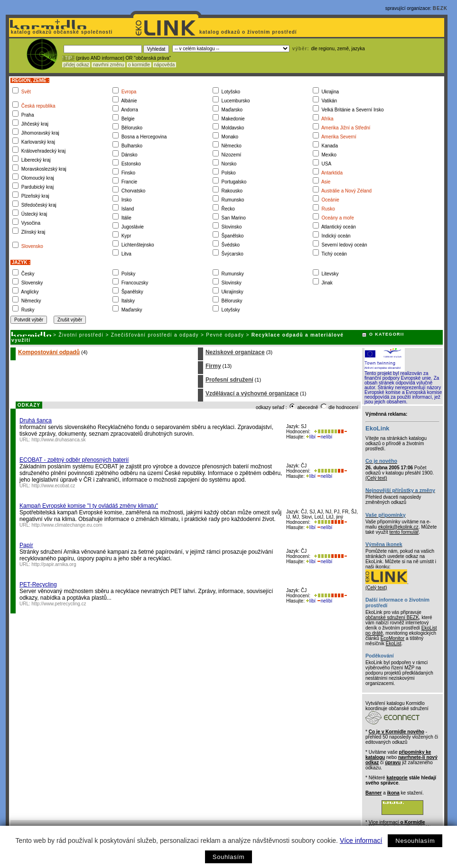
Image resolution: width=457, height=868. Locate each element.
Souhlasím (228, 857)
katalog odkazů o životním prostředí (249, 32)
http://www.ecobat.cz (54, 486)
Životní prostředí (81, 335)
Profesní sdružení (229, 380)
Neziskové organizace (235, 352)
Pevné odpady (225, 335)
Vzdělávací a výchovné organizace (252, 393)
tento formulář (404, 532)
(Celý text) (376, 478)
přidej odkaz (76, 65)
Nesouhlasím (415, 841)
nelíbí (325, 437)
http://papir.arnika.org (54, 564)
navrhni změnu (108, 65)
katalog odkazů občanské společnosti (61, 32)
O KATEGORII (387, 334)
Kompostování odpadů (49, 352)
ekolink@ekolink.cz (398, 527)
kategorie (397, 778)
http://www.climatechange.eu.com (67, 525)
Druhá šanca (36, 420)
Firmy (213, 366)
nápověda (165, 65)
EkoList (394, 644)
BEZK (440, 8)
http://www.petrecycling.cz (59, 604)
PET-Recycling (38, 585)
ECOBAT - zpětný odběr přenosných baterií (74, 460)
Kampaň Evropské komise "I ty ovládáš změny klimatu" (89, 506)
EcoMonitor (393, 638)
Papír (26, 545)
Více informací (361, 841)
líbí (311, 437)
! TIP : (68, 58)
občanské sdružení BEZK (392, 617)
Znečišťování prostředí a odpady (155, 335)
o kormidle (139, 65)
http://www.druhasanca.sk (59, 440)
